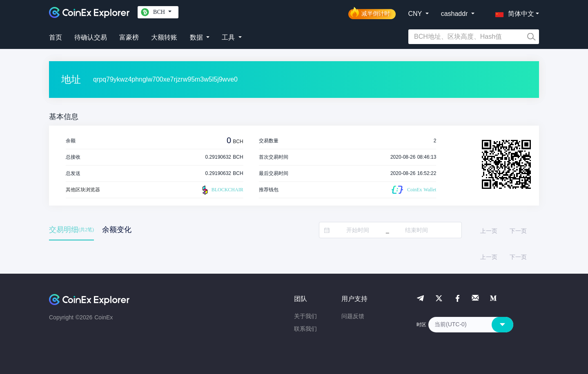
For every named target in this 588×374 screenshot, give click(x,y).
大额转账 (164, 37)
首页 (56, 37)
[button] (513, 12)
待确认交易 (91, 37)
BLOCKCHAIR (222, 190)
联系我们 (305, 329)
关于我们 (305, 316)
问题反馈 (353, 316)
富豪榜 (129, 37)
